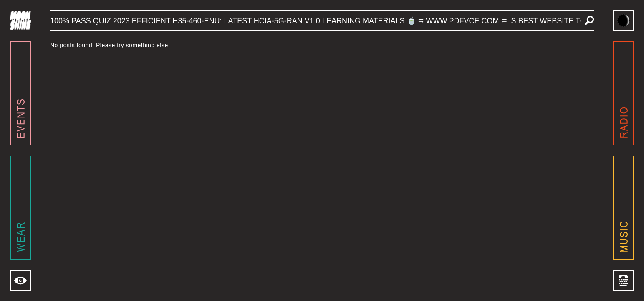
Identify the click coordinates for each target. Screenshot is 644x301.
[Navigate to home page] (20, 20)
